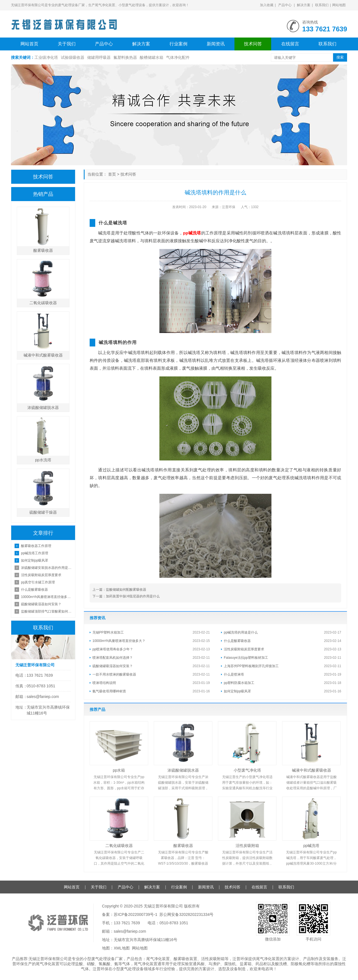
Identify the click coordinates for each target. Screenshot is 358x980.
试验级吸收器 (73, 57)
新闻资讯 (216, 44)
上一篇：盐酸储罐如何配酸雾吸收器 (119, 590)
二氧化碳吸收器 (119, 846)
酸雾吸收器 (183, 846)
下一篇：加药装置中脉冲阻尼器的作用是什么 (126, 596)
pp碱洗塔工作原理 (35, 553)
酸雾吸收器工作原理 (36, 546)
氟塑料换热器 (125, 57)
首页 (112, 174)
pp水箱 (119, 770)
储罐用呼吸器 (99, 57)
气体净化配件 (178, 57)
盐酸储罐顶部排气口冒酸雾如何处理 (47, 611)
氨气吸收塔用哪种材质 (109, 691)
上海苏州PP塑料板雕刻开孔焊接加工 (251, 666)
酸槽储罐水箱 (152, 57)
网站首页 (29, 44)
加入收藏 (267, 5)
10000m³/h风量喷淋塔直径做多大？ (119, 641)
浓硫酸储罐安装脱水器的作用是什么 (47, 568)
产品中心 (285, 5)
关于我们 (67, 44)
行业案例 (178, 44)
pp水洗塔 (43, 460)
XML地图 (122, 948)
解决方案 (304, 5)
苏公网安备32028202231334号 (186, 914)
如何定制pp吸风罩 (237, 691)
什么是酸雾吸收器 (237, 641)
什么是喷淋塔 (234, 674)
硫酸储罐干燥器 (43, 512)
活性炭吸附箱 (247, 846)
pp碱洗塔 (192, 233)
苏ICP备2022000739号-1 (136, 914)
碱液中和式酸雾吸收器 (311, 770)
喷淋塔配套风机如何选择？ (113, 658)
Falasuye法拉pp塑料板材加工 (246, 658)
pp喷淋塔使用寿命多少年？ (113, 649)
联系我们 (322, 5)
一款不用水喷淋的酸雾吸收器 (114, 674)
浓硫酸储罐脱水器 (183, 770)
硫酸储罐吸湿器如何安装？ (113, 666)
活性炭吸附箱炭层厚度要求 (244, 649)
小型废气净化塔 (247, 770)
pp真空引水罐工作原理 (38, 582)
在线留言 (290, 44)
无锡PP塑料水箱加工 (108, 632)
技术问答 (253, 44)
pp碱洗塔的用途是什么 (241, 632)
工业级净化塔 (46, 57)
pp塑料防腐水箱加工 (239, 683)
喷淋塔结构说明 (104, 683)
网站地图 (339, 5)
